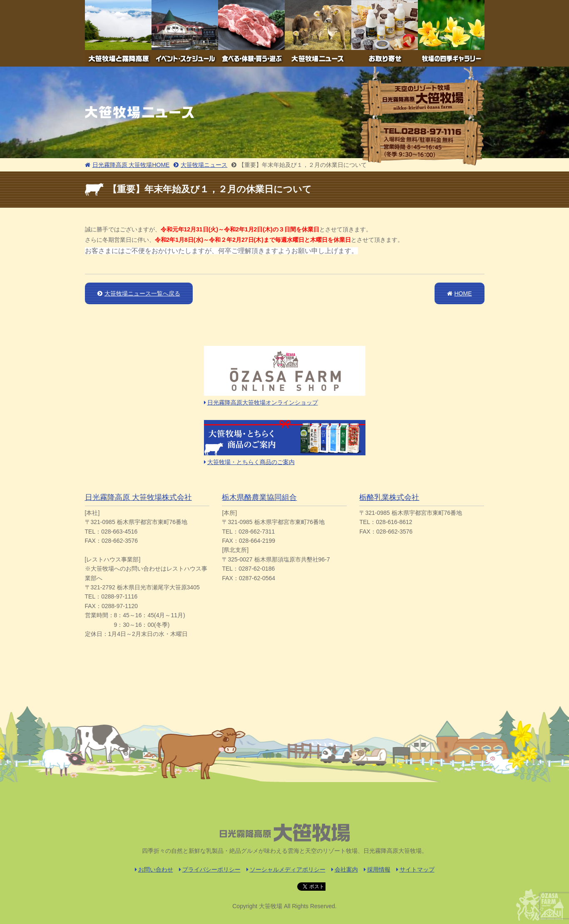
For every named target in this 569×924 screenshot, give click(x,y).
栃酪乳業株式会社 (389, 497)
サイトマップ (415, 869)
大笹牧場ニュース (200, 165)
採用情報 (377, 869)
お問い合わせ (154, 869)
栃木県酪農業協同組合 (259, 497)
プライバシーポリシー (210, 869)
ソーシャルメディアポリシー (286, 869)
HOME (460, 293)
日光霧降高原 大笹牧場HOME (127, 165)
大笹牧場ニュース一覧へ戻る (139, 293)
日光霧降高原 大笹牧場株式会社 (138, 497)
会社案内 (345, 869)
